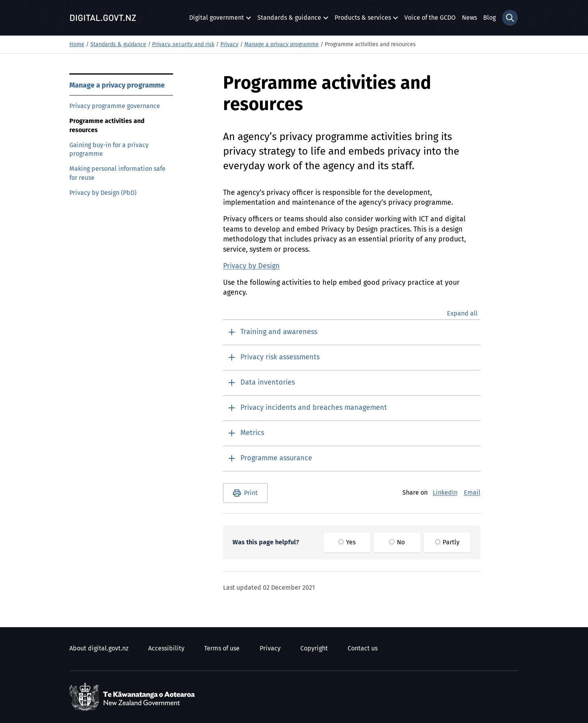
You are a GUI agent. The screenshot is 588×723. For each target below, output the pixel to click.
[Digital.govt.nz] (103, 18)
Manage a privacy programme (282, 45)
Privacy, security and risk (183, 45)
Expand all (462, 314)
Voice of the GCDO (430, 18)
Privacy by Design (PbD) (103, 193)
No (397, 542)
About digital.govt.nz (99, 648)
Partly (447, 542)
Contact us (363, 648)
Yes (347, 542)
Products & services (363, 20)
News (469, 18)
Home (77, 45)
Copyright (314, 648)
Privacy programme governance (115, 106)
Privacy (229, 45)
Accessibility (166, 648)
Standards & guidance (289, 20)
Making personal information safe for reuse (117, 173)
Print (251, 493)
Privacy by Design (251, 266)
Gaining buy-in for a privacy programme (109, 150)
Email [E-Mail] (472, 493)
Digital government (217, 20)
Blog (489, 18)
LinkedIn (445, 493)
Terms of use (222, 648)
